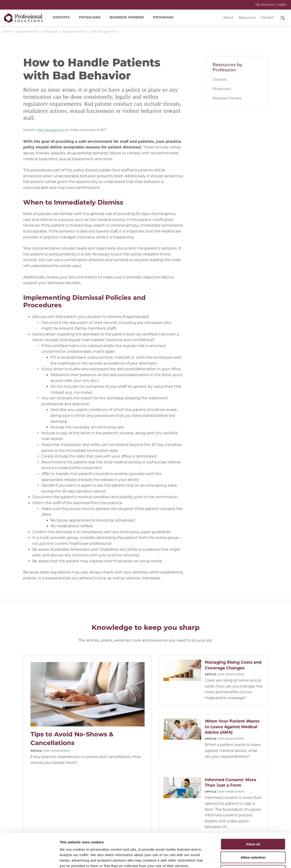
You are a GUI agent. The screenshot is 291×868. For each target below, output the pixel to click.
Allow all (253, 812)
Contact (267, 18)
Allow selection (253, 826)
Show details (239, 859)
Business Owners (227, 98)
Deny (253, 839)
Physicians (222, 89)
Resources (247, 18)
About (228, 18)
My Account (271, 5)
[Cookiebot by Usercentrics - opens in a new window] (29, 859)
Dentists (220, 79)
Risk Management (51, 130)
